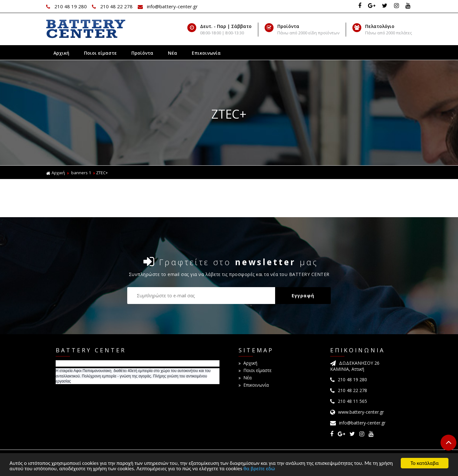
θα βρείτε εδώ (259, 469)
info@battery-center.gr (168, 6)
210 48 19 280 (67, 6)
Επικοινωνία (206, 53)
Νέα (173, 53)
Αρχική (61, 53)
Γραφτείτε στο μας (231, 262)
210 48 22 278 (113, 6)
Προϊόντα (142, 53)
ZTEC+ (102, 173)
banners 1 (81, 173)
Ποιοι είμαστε (100, 53)
